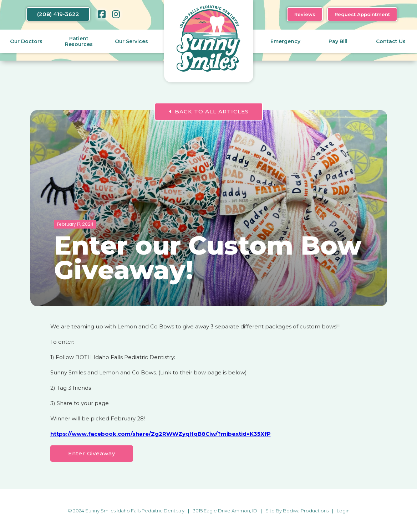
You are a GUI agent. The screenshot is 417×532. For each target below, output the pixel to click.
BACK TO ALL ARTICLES (209, 111)
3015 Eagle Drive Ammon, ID (225, 511)
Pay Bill (338, 41)
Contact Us (391, 41)
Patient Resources (79, 41)
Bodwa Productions (306, 511)
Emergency (285, 41)
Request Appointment (362, 14)
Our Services (131, 41)
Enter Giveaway (92, 453)
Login (343, 511)
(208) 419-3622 (58, 14)
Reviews (305, 14)
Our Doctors (26, 41)
